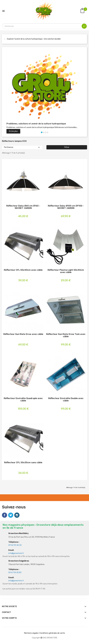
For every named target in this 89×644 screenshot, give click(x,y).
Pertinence (22, 147)
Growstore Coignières (19, 561)
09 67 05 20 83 (15, 573)
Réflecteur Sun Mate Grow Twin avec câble (66, 335)
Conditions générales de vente (52, 633)
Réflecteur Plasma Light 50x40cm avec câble (66, 271)
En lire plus (13, 131)
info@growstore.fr (16, 553)
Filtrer (67, 147)
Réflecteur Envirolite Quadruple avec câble (23, 399)
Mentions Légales (31, 633)
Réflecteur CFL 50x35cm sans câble (23, 462)
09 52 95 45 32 (15, 545)
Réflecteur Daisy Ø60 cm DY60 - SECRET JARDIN (23, 207)
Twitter (11, 515)
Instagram (17, 515)
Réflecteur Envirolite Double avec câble (66, 399)
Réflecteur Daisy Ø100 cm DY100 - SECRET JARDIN (66, 207)
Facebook (5, 515)
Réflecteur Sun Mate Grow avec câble (23, 334)
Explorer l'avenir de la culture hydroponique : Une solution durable (34, 39)
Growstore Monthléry (18, 533)
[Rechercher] (44, 26)
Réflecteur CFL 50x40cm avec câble (23, 270)
